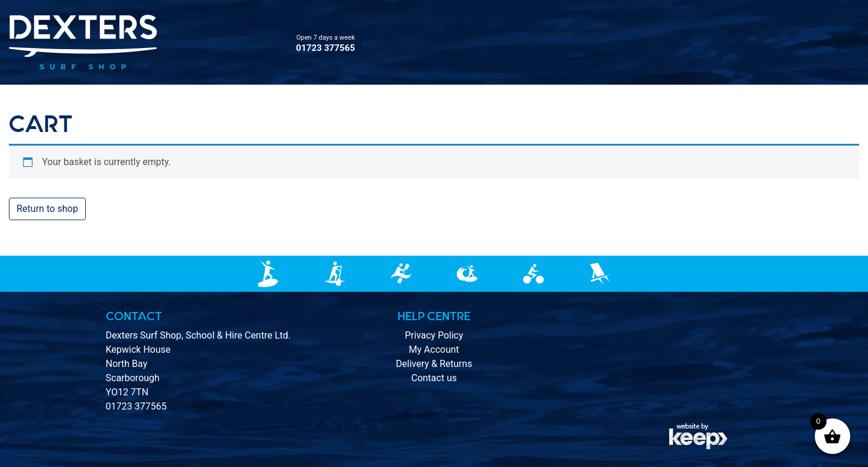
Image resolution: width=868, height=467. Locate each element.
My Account (434, 350)
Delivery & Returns (434, 364)
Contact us (434, 378)
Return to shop (47, 209)
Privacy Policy (434, 335)
